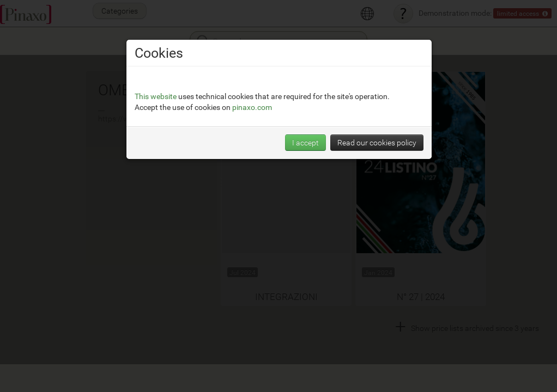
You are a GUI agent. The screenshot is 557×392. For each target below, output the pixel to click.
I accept (305, 142)
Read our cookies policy (377, 142)
